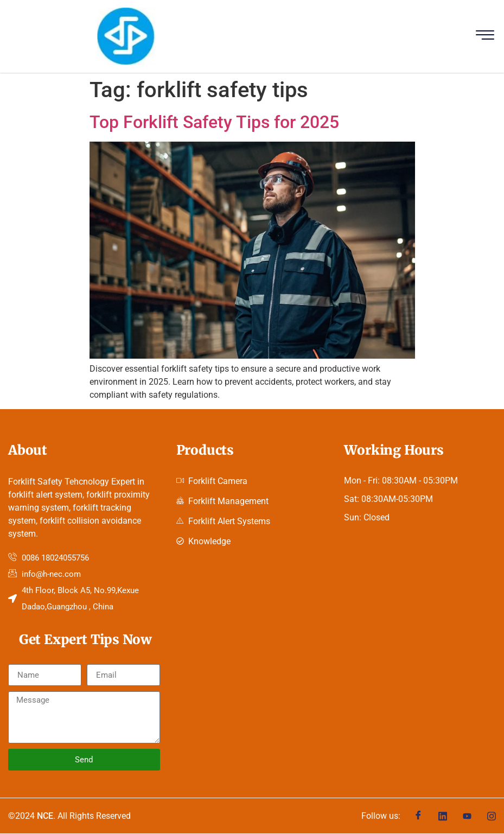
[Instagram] (492, 816)
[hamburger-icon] (485, 37)
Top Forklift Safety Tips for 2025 (214, 122)
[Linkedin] (443, 816)
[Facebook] (418, 816)
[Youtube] (467, 816)
